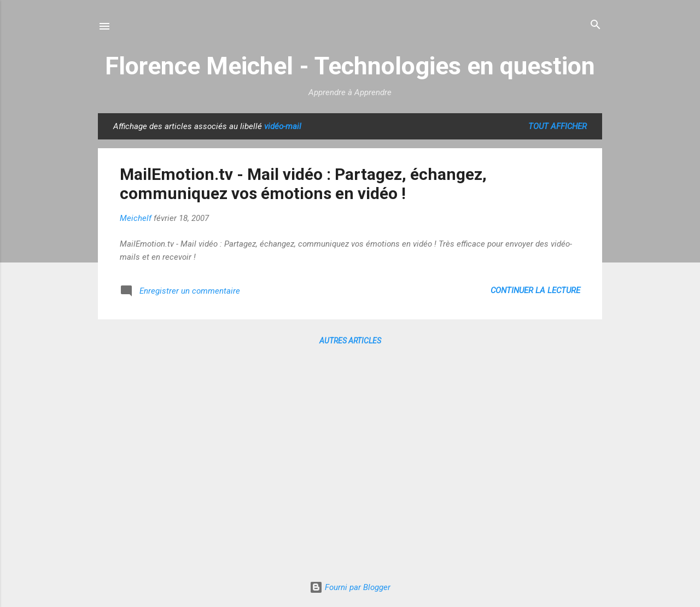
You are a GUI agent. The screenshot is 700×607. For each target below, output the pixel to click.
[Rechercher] (596, 25)
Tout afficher (558, 126)
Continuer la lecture (535, 290)
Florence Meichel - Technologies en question (350, 66)
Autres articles (350, 341)
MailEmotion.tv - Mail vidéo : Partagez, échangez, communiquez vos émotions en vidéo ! (303, 184)
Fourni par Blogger (350, 587)
